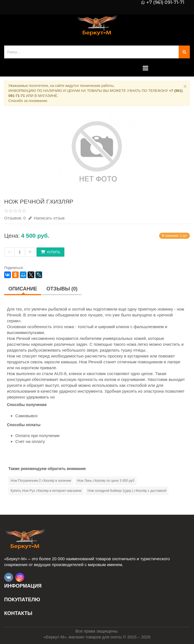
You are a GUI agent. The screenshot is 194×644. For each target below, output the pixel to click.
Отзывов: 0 (15, 218)
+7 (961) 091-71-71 (165, 3)
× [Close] (185, 86)
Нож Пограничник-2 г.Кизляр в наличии (41, 481)
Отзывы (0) (62, 289)
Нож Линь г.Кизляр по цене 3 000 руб (106, 481)
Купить (50, 252)
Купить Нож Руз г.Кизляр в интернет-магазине (46, 491)
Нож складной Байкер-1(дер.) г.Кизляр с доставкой (127, 491)
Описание (23, 289)
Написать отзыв (47, 218)
